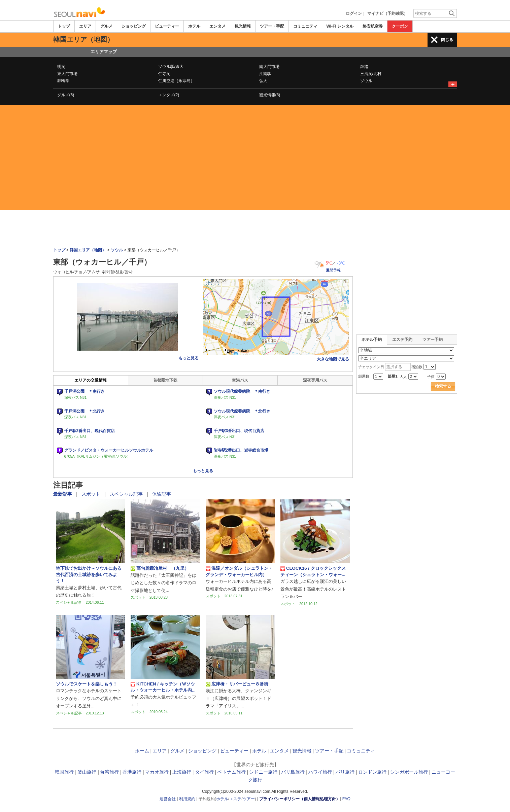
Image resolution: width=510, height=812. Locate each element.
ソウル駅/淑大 (171, 67)
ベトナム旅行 (232, 772)
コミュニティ (305, 26)
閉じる (447, 40)
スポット (92, 494)
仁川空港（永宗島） (176, 81)
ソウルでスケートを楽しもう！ (87, 684)
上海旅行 (182, 772)
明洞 (61, 67)
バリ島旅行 (293, 772)
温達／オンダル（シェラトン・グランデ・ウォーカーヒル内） (239, 571)
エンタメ (217, 26)
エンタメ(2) (169, 95)
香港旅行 (132, 772)
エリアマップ (104, 52)
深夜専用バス (315, 380)
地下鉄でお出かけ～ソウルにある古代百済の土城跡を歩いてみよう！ (89, 574)
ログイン (354, 13)
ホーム (142, 751)
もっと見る (189, 358)
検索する (443, 386)
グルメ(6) (66, 95)
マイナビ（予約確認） (387, 13)
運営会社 (168, 799)
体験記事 (162, 494)
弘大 (263, 81)
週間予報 (333, 270)
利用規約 (187, 799)
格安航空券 (373, 26)
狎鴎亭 (63, 81)
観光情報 (243, 26)
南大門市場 (269, 67)
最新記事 (63, 494)
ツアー (249, 799)
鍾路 (364, 67)
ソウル (366, 81)
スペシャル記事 (127, 494)
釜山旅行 (87, 772)
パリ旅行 (345, 772)
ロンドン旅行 (372, 772)
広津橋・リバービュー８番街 (237, 684)
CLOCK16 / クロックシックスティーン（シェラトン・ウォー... (313, 571)
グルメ (106, 26)
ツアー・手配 (272, 26)
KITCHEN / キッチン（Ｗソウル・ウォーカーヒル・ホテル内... (163, 687)
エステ (235, 799)
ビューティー (167, 26)
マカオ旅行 (157, 772)
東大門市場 (67, 74)
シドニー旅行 (263, 772)
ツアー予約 (433, 340)
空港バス (240, 380)
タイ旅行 (204, 772)
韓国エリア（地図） (88, 250)
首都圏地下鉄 (165, 380)
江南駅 (265, 74)
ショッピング (134, 26)
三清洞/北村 (371, 74)
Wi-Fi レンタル (340, 26)
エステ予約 (402, 340)
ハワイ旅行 (320, 772)
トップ (64, 26)
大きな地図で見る (333, 359)
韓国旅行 (64, 772)
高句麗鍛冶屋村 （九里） (160, 568)
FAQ (346, 799)
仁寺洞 (164, 74)
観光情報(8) (270, 95)
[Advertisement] (255, 157)
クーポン (400, 26)
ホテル (194, 26)
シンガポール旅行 (409, 772)
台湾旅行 (109, 772)
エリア (85, 26)
